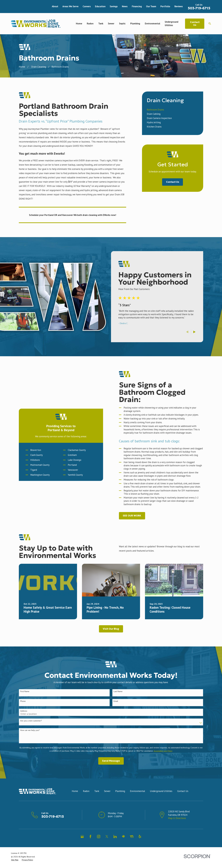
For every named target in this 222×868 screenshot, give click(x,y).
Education (100, 6)
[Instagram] (99, 844)
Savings (114, 6)
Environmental (137, 798)
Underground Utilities (161, 798)
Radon (86, 798)
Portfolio (165, 6)
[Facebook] (90, 844)
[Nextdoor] (132, 844)
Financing (137, 6)
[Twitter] (107, 844)
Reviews (179, 6)
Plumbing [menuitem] (135, 24)
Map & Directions (177, 825)
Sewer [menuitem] (111, 24)
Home (75, 798)
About (55, 6)
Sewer (107, 798)
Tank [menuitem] (101, 24)
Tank (97, 798)
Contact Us (195, 24)
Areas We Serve (70, 6)
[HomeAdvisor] (123, 844)
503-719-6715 (199, 8)
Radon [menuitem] (90, 24)
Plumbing (120, 798)
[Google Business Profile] (82, 844)
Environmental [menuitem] (152, 24)
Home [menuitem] (79, 24)
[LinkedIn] (115, 844)
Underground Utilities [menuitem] (172, 23)
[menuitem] (173, 110)
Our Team (151, 6)
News (125, 6)
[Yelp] (140, 844)
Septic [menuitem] (122, 24)
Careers (87, 6)
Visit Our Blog (111, 636)
